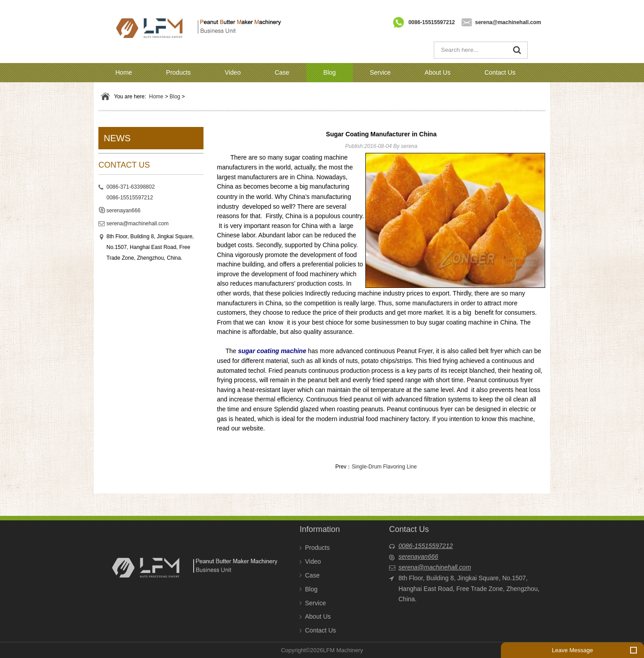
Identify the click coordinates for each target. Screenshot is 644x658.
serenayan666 (123, 211)
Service (380, 72)
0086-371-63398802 (131, 187)
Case (282, 72)
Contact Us (500, 72)
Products (178, 72)
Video (233, 72)
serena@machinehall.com (508, 22)
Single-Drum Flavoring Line (384, 467)
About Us (438, 72)
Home (124, 72)
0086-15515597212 (432, 22)
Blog (330, 72)
